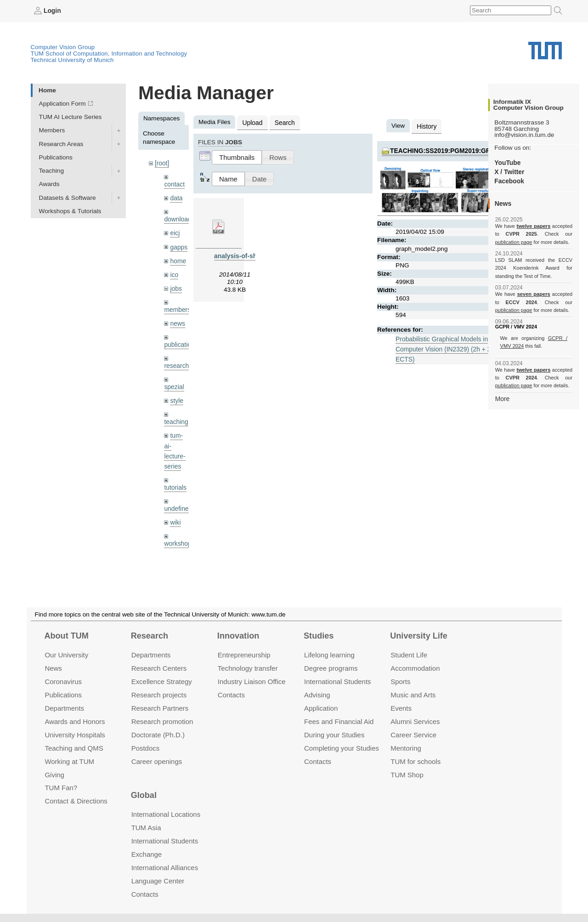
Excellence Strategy (162, 682)
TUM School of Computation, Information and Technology (109, 54)
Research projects (159, 695)
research (176, 363)
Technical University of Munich (72, 60)
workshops (179, 539)
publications (181, 342)
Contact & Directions (76, 801)
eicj (175, 232)
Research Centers (159, 668)
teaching (176, 419)
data (176, 197)
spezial (174, 384)
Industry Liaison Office (252, 682)
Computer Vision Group (63, 47)
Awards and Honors (75, 721)
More (502, 398)
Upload (252, 122)
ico (174, 273)
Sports (400, 682)
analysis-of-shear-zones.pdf (255, 255)
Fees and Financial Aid (339, 721)
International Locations (166, 814)
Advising (317, 695)
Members (52, 130)
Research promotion (162, 721)
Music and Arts (413, 695)
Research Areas (61, 144)
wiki (175, 518)
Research (150, 636)
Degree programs (331, 668)
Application (321, 708)
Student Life (409, 655)
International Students (337, 682)
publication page (513, 242)
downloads (179, 218)
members (177, 308)
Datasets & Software (68, 197)
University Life (419, 636)
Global (144, 795)
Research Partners (160, 708)
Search (284, 122)
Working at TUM (69, 761)
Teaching (51, 171)
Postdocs (146, 748)
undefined (178, 504)
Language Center (158, 881)
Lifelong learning (329, 655)
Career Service (413, 734)
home (178, 259)
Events (401, 708)
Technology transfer (248, 668)
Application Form (62, 104)
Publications (56, 157)
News (53, 668)
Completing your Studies (342, 748)
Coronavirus (63, 682)
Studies (319, 636)
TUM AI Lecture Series (71, 117)
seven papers (534, 294)
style (176, 398)
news (177, 321)
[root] (162, 163)
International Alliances (165, 868)
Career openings (157, 761)
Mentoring (406, 748)
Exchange (147, 854)
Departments (64, 708)
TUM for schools (416, 761)
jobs (176, 286)
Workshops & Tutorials (70, 211)
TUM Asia (146, 828)
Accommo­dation (415, 668)
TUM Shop (407, 774)
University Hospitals (75, 734)
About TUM (66, 636)
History (426, 126)
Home (47, 90)
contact (174, 184)
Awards (49, 184)
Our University (66, 655)
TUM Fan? (61, 788)
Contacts (231, 695)
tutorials (175, 483)
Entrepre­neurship (244, 655)
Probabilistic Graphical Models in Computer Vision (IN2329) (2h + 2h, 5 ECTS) (447, 348)
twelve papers (534, 226)
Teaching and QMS (74, 748)
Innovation (238, 636)
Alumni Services (415, 721)
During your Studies (334, 734)
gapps (178, 246)
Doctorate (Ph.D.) (158, 734)
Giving (54, 774)
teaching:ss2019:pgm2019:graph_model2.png (468, 150)
